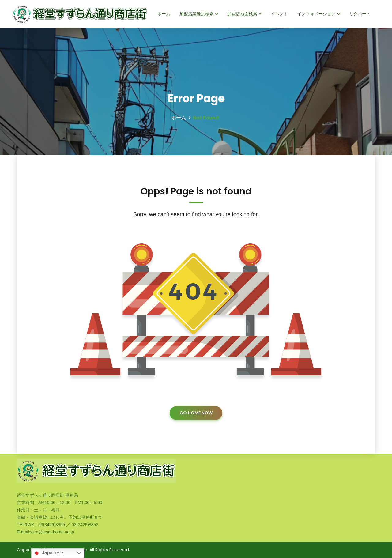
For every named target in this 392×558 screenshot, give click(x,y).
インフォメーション (316, 14)
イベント (279, 14)
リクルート (360, 14)
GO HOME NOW (196, 413)
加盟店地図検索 (242, 14)
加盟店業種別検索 (197, 14)
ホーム (164, 14)
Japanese (48, 553)
